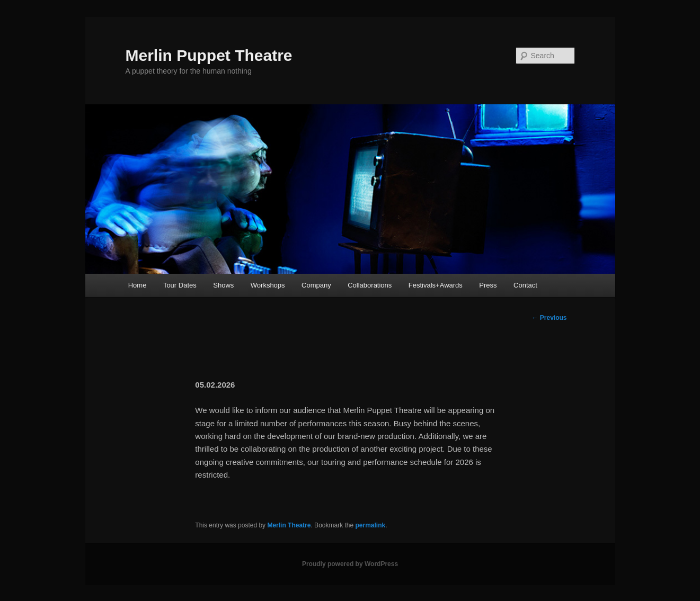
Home (138, 285)
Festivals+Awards (436, 285)
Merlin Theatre (289, 525)
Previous (549, 318)
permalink (371, 525)
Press (488, 285)
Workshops (268, 285)
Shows (223, 285)
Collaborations (370, 285)
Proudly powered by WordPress (350, 564)
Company (316, 285)
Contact (525, 285)
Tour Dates (180, 285)
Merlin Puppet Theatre (209, 55)
